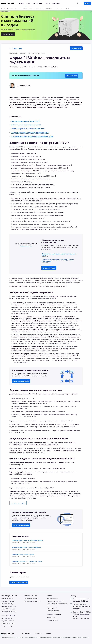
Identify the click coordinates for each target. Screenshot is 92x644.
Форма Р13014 (53, 67)
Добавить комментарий (19, 582)
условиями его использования (38, 637)
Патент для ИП (52, 608)
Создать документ (49, 268)
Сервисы (21, 3)
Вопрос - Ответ (38, 3)
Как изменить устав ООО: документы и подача (27, 561)
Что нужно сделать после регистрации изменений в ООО (32, 136)
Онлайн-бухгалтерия (8, 623)
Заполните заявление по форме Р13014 (25, 121)
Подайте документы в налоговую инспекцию (28, 129)
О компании (26, 634)
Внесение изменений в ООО (18, 67)
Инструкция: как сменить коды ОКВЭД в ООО (26, 547)
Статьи (28, 3)
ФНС (46, 67)
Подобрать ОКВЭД (7, 604)
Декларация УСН (52, 599)
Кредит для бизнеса (7, 621)
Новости (47, 3)
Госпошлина (32, 67)
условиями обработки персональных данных (63, 637)
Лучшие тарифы (8, 34)
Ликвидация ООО (53, 620)
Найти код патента (53, 611)
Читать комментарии (18, 503)
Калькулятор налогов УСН (55, 601)
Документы (56, 3)
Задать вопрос (76, 48)
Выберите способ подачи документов (31, 292)
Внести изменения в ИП (32, 599)
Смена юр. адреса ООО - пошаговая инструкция (27, 540)
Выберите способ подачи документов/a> (26, 125)
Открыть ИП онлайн (7, 599)
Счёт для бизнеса (7, 618)
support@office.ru (82, 601)
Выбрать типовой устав (9, 606)
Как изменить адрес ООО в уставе (23, 554)
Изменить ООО (72, 76)
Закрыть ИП (51, 617)
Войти (87, 4)
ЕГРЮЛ (40, 67)
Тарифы (48, 634)
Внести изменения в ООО (21, 381)
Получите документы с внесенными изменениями (30, 132)
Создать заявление (26, 246)
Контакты (38, 634)
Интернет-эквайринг (8, 626)
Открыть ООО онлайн (8, 601)
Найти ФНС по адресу (8, 609)
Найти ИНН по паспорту (9, 611)
